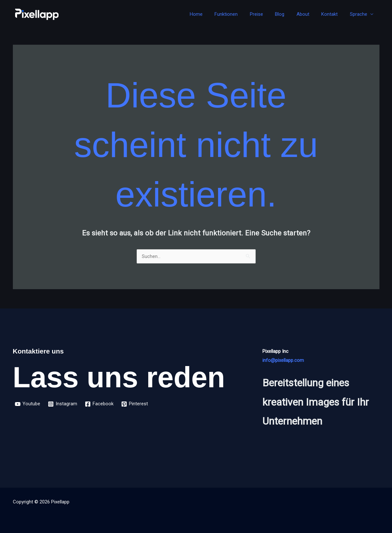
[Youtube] (27, 404)
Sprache (360, 14)
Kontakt (333, 14)
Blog (288, 14)
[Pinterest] (135, 404)
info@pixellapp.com (283, 360)
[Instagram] (63, 404)
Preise (267, 14)
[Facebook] (99, 404)
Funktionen (240, 14)
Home (212, 14)
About (309, 14)
